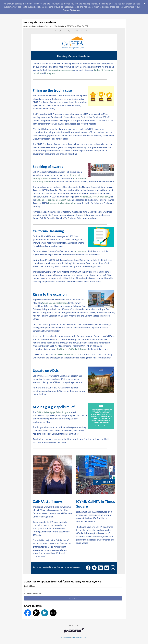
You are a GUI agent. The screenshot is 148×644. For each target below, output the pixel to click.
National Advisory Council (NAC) (95, 197)
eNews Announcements (61, 70)
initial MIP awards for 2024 (66, 355)
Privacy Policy (65, 637)
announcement (81, 251)
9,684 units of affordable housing (72, 349)
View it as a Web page (85, 31)
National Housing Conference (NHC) (53, 200)
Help (85, 637)
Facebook (108, 70)
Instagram (50, 73)
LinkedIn (37, 73)
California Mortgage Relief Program (53, 412)
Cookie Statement (72, 10)
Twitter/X (98, 70)
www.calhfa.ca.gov (73, 567)
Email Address (29, 586)
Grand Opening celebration (55, 303)
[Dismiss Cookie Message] (144, 3)
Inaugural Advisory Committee (63, 203)
